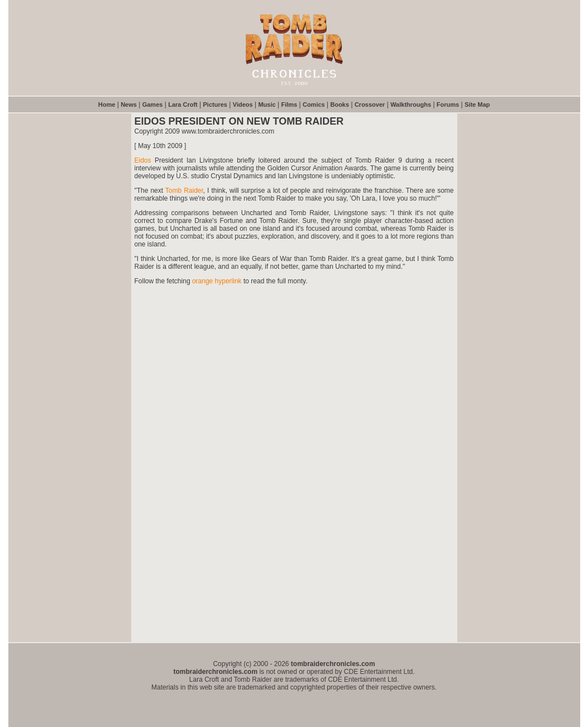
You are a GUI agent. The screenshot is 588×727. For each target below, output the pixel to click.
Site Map (477, 104)
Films (289, 104)
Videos (243, 104)
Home (107, 104)
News (129, 104)
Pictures (215, 104)
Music (267, 104)
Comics (314, 104)
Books (340, 104)
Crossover (370, 104)
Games (153, 104)
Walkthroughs (411, 104)
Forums (448, 104)
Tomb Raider (184, 191)
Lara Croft (183, 104)
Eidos (143, 160)
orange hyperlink (217, 281)
